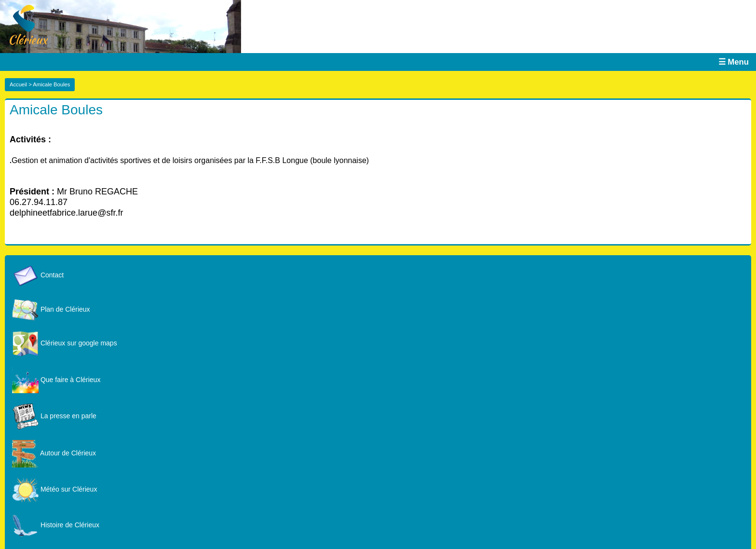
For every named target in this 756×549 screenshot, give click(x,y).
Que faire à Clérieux (56, 380)
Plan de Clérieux (51, 309)
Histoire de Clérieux (56, 525)
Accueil (18, 84)
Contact (38, 275)
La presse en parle (54, 416)
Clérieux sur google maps (65, 343)
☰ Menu (734, 62)
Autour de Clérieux (54, 453)
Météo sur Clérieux (54, 489)
